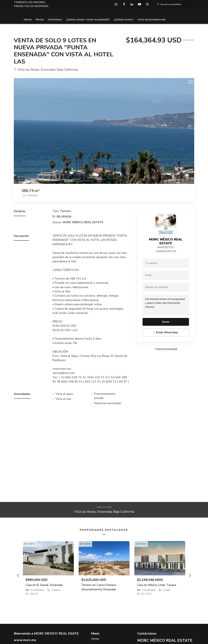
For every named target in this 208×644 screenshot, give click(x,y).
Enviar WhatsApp (166, 332)
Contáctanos (55, 20)
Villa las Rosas (29, 70)
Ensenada (48, 70)
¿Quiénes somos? (124, 20)
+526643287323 (166, 251)
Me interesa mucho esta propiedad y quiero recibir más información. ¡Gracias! (166, 305)
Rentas (40, 20)
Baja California (67, 70)
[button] (18, 575)
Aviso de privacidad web (152, 20)
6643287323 (166, 247)
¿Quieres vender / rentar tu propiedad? (88, 20)
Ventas (28, 20)
